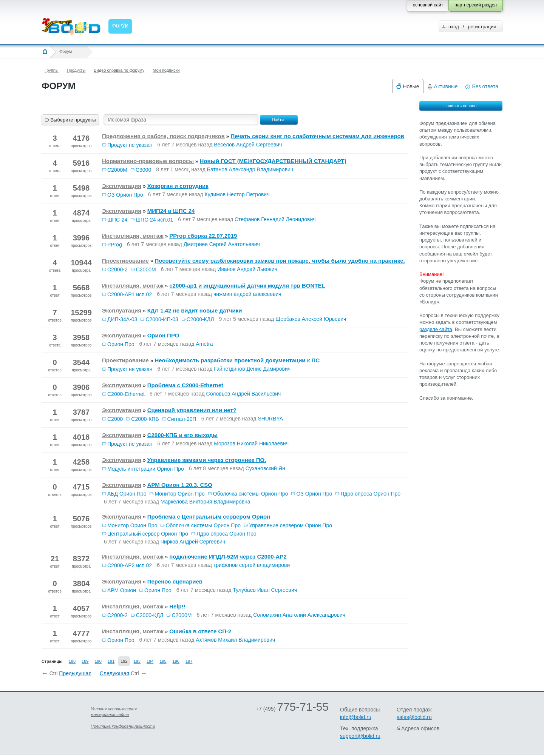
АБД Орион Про (127, 494)
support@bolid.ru (360, 736)
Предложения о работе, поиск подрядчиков (163, 136)
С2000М (117, 170)
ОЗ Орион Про (125, 195)
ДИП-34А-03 (122, 319)
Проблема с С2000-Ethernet (185, 385)
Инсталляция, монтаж (133, 236)
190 (98, 661)
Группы (52, 70)
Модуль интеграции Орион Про (146, 469)
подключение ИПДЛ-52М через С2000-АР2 (228, 557)
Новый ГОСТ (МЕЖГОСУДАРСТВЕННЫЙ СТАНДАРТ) (273, 161)
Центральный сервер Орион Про (148, 534)
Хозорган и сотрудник (178, 186)
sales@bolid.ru (414, 717)
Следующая (114, 673)
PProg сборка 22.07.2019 (203, 236)
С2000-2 (117, 269)
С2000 (115, 419)
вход (454, 27)
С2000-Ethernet (126, 394)
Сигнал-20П (182, 419)
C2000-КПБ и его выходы (183, 435)
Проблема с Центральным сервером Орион (209, 517)
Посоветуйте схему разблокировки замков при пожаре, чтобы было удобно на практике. (280, 261)
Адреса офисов (420, 728)
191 (111, 661)
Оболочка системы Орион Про (251, 494)
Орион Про (121, 344)
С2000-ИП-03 (162, 319)
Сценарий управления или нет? (192, 410)
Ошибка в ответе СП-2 (200, 631)
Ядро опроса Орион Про (370, 494)
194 (150, 661)
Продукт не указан (130, 145)
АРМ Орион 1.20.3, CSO (180, 485)
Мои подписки (166, 70)
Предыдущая (75, 673)
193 (137, 661)
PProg (115, 245)
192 (124, 661)
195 (163, 661)
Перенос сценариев (175, 581)
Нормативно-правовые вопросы (148, 161)
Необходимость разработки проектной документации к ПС (237, 360)
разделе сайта (436, 329)
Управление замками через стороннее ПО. (207, 460)
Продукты (76, 70)
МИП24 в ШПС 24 (171, 211)
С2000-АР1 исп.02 (130, 294)
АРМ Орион (122, 590)
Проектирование (125, 261)
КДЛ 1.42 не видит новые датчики (195, 310)
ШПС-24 (117, 220)
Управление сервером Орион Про (291, 525)
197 (189, 661)
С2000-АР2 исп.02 (130, 565)
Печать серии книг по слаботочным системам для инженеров (317, 136)
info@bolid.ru (356, 717)
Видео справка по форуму (119, 70)
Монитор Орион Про (179, 494)
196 (176, 661)
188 (72, 661)
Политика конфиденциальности (123, 726)
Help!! (177, 606)
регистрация (482, 27)
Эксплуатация (122, 186)
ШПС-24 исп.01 (154, 220)
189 (85, 661)
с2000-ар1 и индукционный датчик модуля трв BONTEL (247, 286)
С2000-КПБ (145, 419)
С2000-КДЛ (200, 319)
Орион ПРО (163, 335)
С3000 (143, 170)
